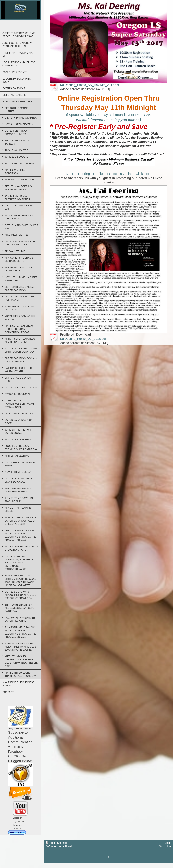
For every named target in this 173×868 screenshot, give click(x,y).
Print (51, 843)
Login (168, 843)
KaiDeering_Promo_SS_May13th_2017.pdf (90, 85)
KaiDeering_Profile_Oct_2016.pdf (83, 339)
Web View (165, 846)
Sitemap (62, 843)
